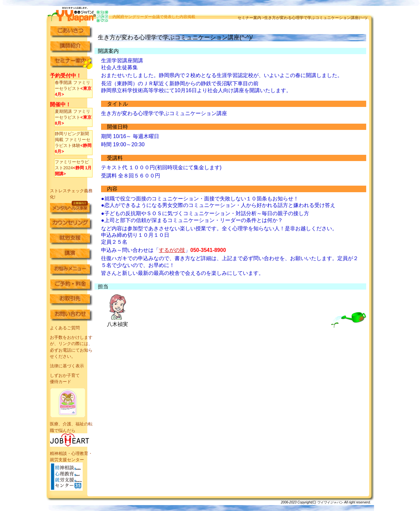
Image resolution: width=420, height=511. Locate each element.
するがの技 (172, 250)
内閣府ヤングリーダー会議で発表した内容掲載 (154, 17)
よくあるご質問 (65, 328)
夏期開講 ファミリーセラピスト (73, 117)
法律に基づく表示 (67, 366)
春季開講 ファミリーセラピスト (73, 88)
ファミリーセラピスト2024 (73, 168)
